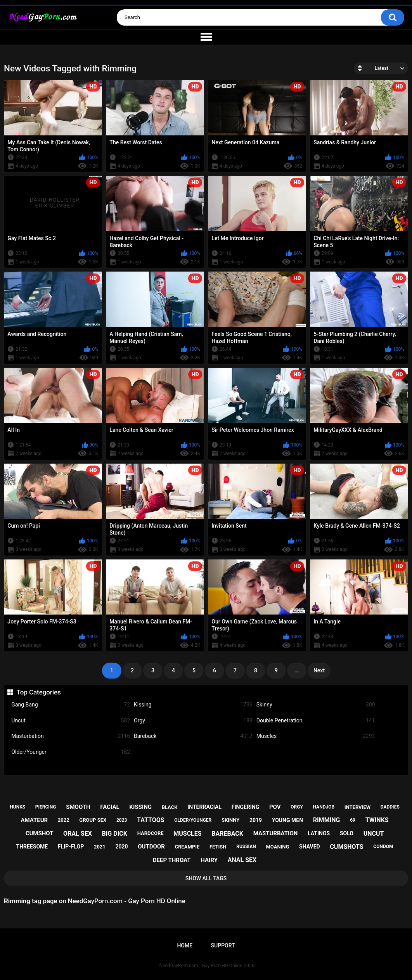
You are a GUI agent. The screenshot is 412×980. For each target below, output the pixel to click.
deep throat (172, 860)
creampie (187, 847)
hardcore (151, 833)
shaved (310, 847)
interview (357, 807)
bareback (227, 834)
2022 (64, 820)
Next (319, 670)
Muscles (316, 736)
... (297, 670)
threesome (32, 847)
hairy (209, 860)
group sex (93, 820)
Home (185, 945)
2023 (122, 820)
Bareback (193, 736)
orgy (297, 807)
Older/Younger (71, 752)
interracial (204, 807)
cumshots (346, 847)
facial (110, 807)
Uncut (71, 721)
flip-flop (71, 847)
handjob (324, 807)
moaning (277, 847)
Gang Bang (71, 705)
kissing (140, 807)
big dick (114, 834)
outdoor (151, 847)
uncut (374, 834)
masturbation (276, 833)
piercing (46, 807)
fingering (246, 807)
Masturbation (71, 736)
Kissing (193, 705)
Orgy (193, 721)
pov (275, 807)
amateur (34, 820)
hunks (17, 807)
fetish (218, 847)
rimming (327, 820)
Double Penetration (316, 721)
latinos (319, 833)
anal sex (242, 860)
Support (223, 945)
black (170, 807)
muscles (187, 834)
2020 (121, 847)
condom (383, 847)
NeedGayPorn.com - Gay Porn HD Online (201, 966)
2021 (100, 847)
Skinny (316, 705)
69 (353, 820)
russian (246, 847)
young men (287, 820)
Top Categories (39, 692)
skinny (230, 820)
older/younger (193, 820)
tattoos (151, 820)
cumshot (40, 833)
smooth (78, 807)
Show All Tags (206, 878)
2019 (256, 820)
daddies (390, 807)
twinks (377, 820)
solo (347, 833)
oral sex (78, 834)
